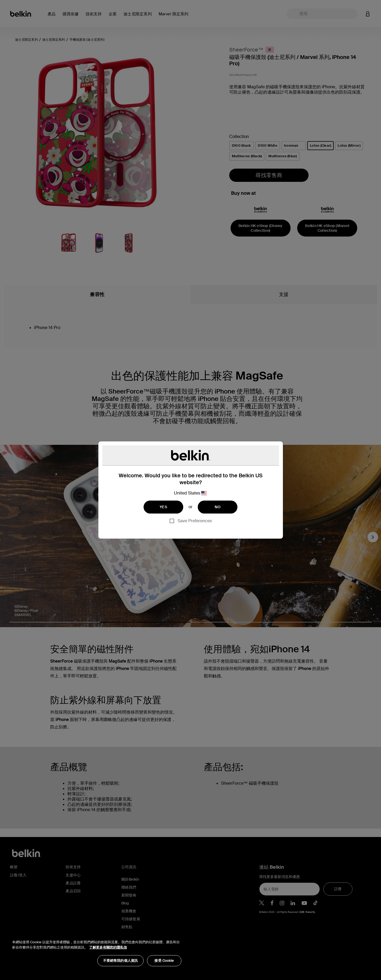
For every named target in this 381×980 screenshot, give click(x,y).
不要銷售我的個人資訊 (120, 961)
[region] (97, 950)
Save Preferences (195, 521)
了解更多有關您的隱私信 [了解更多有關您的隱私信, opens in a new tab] (108, 947)
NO (218, 507)
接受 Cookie (164, 961)
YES (163, 507)
